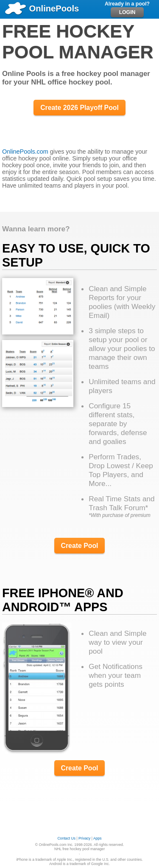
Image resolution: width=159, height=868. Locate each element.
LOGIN (127, 12)
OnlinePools (42, 8)
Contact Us (66, 838)
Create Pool (80, 546)
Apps (98, 838)
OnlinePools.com (25, 152)
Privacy (84, 838)
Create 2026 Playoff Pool (79, 108)
